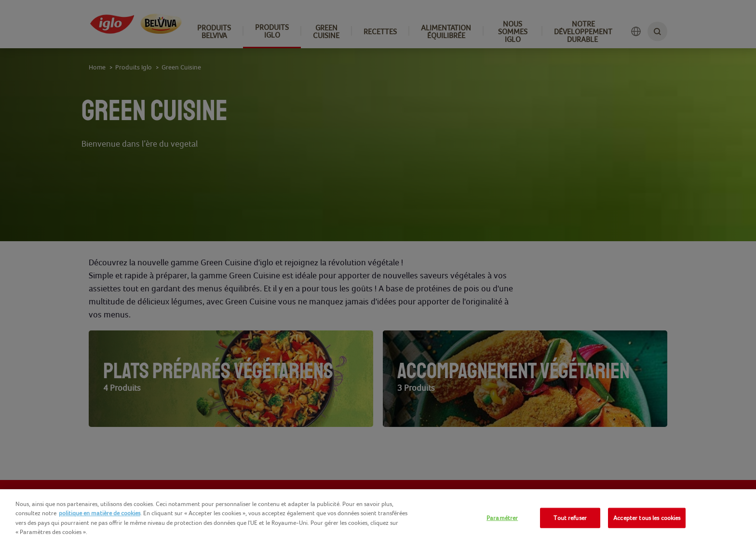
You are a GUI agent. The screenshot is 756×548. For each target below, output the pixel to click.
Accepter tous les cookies (647, 518)
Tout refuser (570, 518)
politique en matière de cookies (100, 513)
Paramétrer (502, 518)
